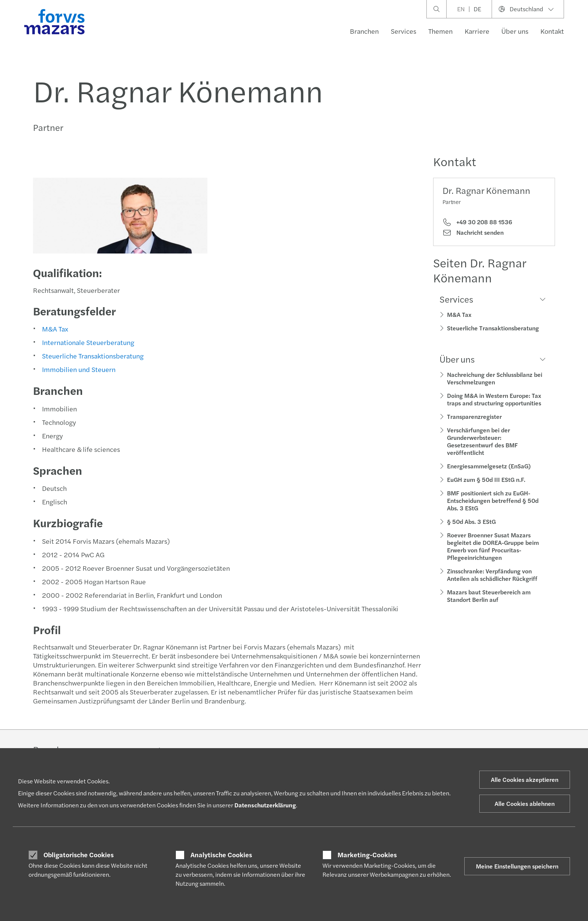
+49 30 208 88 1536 (477, 222)
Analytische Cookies (221, 855)
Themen (440, 31)
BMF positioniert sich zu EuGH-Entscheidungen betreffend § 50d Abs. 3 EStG (493, 500)
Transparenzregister (474, 416)
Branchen (364, 31)
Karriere (477, 31)
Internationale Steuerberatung (87, 342)
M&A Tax (54, 329)
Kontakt (552, 31)
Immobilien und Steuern (78, 369)
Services (403, 31)
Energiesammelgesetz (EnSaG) (489, 466)
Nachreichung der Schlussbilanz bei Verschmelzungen (495, 378)
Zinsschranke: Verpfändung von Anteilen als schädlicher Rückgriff (492, 575)
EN (461, 9)
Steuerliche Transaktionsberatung (92, 356)
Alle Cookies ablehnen (525, 803)
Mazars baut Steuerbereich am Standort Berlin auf (489, 596)
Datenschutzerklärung (265, 805)
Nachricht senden (473, 232)
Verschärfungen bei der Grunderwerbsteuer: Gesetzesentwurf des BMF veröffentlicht (482, 441)
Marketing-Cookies (367, 855)
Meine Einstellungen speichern (517, 866)
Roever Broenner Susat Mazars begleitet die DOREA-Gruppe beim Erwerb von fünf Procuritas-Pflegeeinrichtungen (493, 546)
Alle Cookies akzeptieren (525, 779)
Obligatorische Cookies (79, 855)
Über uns (515, 31)
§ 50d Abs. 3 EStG (471, 521)
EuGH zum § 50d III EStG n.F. (486, 479)
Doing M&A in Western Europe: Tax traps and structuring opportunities (494, 399)
